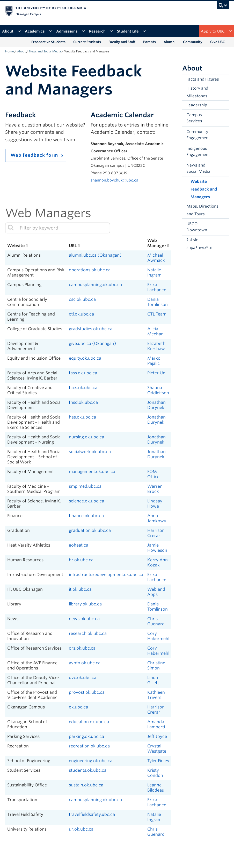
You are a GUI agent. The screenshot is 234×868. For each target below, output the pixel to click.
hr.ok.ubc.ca (81, 560)
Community (193, 42)
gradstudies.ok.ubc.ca (91, 329)
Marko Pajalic (154, 361)
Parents (149, 42)
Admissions (71, 31)
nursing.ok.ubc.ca (86, 437)
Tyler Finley (158, 761)
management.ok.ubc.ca (92, 472)
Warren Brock (155, 489)
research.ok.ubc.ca (88, 633)
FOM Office (153, 474)
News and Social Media (45, 51)
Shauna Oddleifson (158, 390)
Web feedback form (34, 155)
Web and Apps (156, 592)
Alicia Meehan (155, 331)
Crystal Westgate (157, 749)
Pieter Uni (157, 373)
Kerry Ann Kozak (158, 562)
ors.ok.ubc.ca (82, 648)
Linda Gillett (153, 680)
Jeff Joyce (157, 736)
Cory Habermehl (158, 636)
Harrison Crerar (156, 533)
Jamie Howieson (157, 548)
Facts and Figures (203, 79)
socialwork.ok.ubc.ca (90, 452)
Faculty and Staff (122, 42)
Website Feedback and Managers (204, 189)
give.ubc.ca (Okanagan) (92, 344)
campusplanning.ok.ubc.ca (95, 285)
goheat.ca (79, 545)
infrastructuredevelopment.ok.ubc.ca (106, 575)
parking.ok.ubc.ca (86, 736)
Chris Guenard (156, 621)
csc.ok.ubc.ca (82, 299)
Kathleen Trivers (156, 695)
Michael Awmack (156, 258)
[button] (224, 118)
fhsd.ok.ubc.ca (83, 402)
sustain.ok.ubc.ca (86, 785)
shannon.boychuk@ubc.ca (114, 180)
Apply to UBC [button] (216, 31)
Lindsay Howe (155, 504)
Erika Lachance (157, 287)
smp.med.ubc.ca (85, 486)
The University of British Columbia (100, 11)
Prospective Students (48, 42)
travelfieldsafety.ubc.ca (92, 814)
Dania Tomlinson (158, 302)
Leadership (197, 105)
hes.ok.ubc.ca (82, 417)
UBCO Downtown (197, 227)
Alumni (170, 42)
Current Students (87, 42)
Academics (38, 31)
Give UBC (218, 42)
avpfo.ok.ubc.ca (85, 663)
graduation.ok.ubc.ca (90, 530)
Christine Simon (156, 665)
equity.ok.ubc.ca (85, 358)
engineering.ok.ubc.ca (91, 761)
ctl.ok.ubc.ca (81, 314)
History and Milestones (197, 92)
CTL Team (157, 314)
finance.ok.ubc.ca (86, 516)
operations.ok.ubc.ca (90, 270)
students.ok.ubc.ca (88, 770)
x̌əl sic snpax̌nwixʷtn (199, 244)
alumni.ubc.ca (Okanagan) (95, 255)
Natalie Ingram (154, 273)
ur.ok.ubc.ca (81, 829)
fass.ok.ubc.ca (83, 373)
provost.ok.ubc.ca (87, 692)
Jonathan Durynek (156, 405)
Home (9, 51)
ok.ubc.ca (78, 707)
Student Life (131, 31)
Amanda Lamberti (156, 724)
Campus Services (194, 118)
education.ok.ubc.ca (89, 722)
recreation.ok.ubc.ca (89, 746)
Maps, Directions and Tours (202, 210)
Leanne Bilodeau (156, 788)
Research (101, 31)
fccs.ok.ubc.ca (83, 388)
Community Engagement (198, 135)
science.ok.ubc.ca (86, 501)
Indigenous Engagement (198, 152)
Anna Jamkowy (157, 518)
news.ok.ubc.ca (84, 619)
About (11, 31)
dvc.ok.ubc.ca (83, 678)
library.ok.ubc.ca (85, 604)
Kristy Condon (155, 773)
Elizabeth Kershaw (156, 346)
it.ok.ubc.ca (80, 589)
